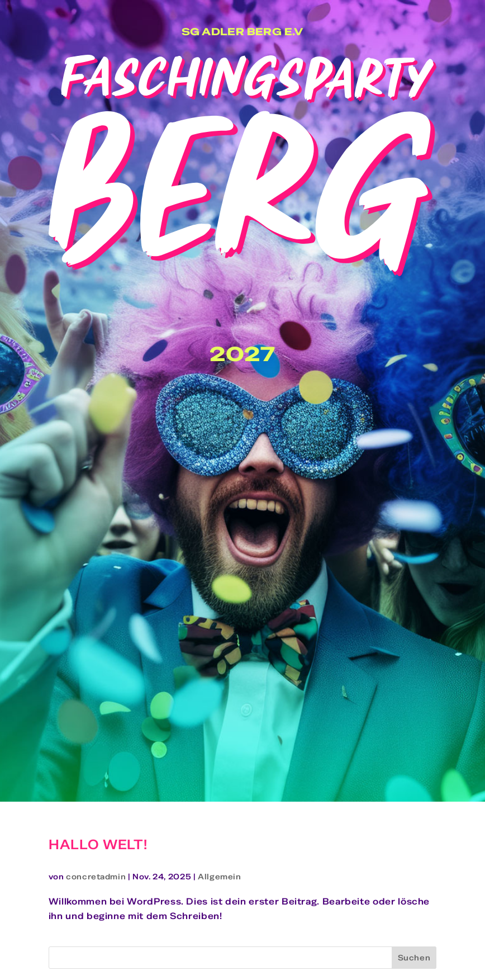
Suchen (414, 958)
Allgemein (219, 877)
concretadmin (96, 877)
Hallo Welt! (98, 844)
